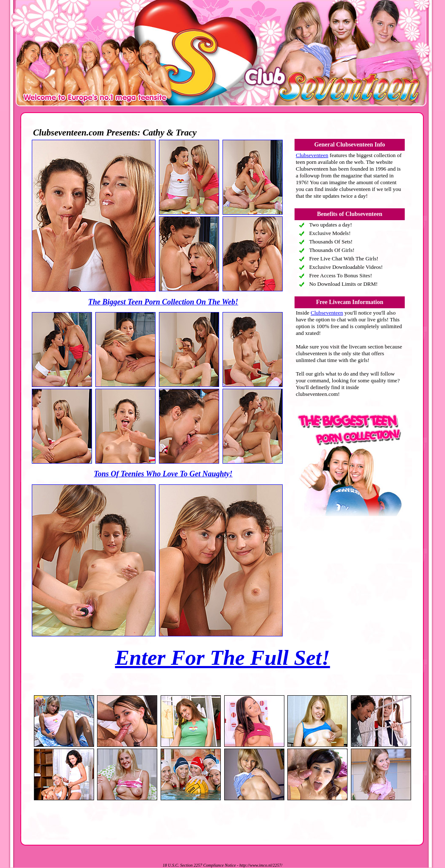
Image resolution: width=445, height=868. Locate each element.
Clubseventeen (312, 155)
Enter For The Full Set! (222, 658)
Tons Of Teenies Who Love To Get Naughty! (163, 474)
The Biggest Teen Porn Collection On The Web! (163, 302)
